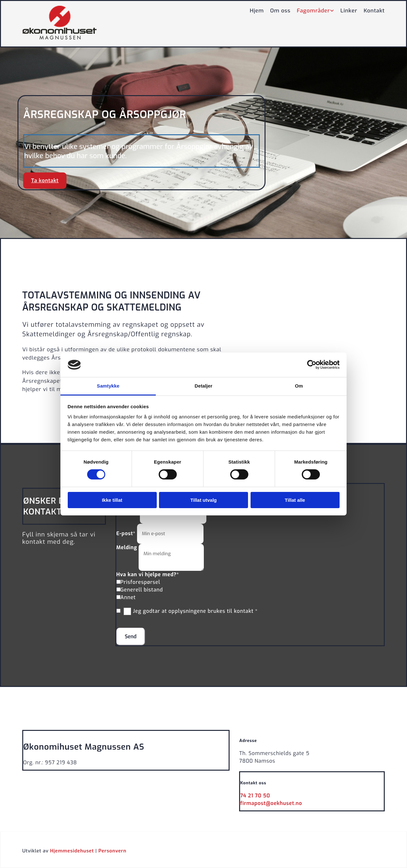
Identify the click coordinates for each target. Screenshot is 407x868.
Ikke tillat (112, 500)
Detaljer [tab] (203, 386)
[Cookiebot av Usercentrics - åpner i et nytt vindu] (312, 365)
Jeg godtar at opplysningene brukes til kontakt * (195, 611)
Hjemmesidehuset (72, 851)
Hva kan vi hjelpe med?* (148, 574)
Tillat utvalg (203, 500)
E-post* (126, 533)
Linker (349, 11)
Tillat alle (295, 500)
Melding (127, 547)
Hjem (257, 11)
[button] (45, 181)
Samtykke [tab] (108, 386)
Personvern (112, 851)
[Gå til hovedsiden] (59, 38)
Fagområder (314, 11)
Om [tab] (299, 386)
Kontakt (374, 11)
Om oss (280, 11)
